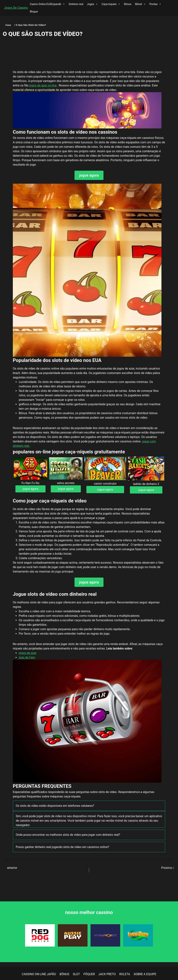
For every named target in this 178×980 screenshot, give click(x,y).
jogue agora (89, 175)
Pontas (155, 4)
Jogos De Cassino (16, 8)
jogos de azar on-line (43, 85)
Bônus (128, 4)
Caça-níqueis (111, 4)
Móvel (140, 4)
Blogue (34, 12)
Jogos (92, 4)
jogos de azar (28, 653)
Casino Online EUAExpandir (47, 4)
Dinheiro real (76, 4)
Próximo (168, 868)
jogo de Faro (27, 657)
